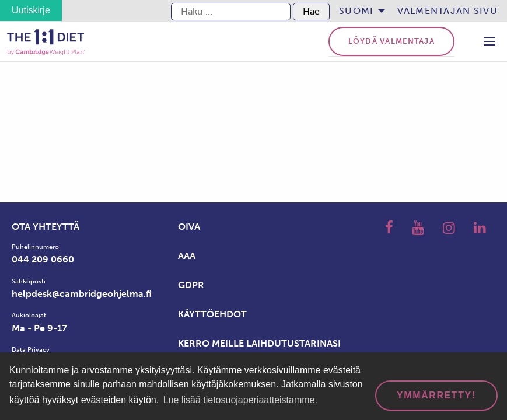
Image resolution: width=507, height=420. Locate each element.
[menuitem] (359, 11)
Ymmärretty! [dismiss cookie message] (436, 395)
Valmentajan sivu (447, 11)
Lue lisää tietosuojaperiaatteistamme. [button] (240, 400)
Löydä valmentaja (391, 41)
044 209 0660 (43, 259)
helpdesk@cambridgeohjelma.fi (82, 294)
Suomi (356, 11)
